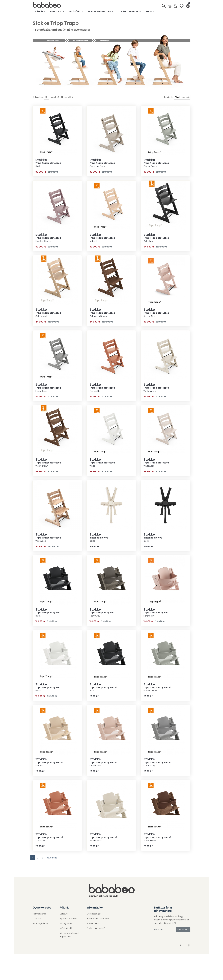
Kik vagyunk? (66, 924)
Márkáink (37, 919)
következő (52, 858)
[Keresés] (164, 5)
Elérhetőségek (94, 914)
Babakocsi (57, 11)
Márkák (40, 11)
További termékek (129, 11)
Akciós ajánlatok (40, 924)
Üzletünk (64, 914)
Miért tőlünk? (66, 929)
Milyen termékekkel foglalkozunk (69, 935)
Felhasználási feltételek (98, 919)
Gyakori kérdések (68, 919)
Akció (150, 11)
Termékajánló (39, 914)
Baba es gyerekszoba (101, 11)
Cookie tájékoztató (96, 929)
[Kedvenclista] (182, 5)
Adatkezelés (93, 924)
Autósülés (76, 11)
